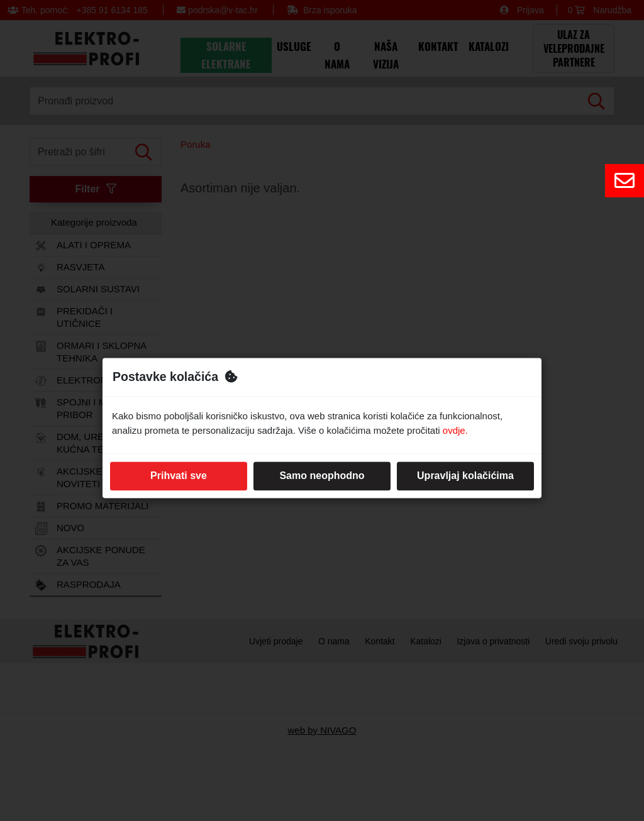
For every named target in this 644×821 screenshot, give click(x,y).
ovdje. (455, 430)
